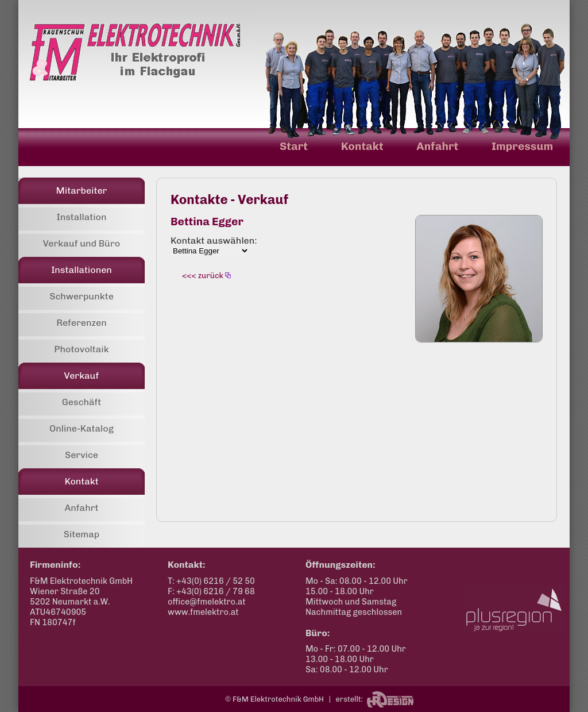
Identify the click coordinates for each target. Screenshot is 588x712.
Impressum (522, 146)
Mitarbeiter (82, 190)
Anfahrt (437, 146)
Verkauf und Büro (82, 243)
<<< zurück (203, 275)
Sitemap (82, 534)
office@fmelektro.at (207, 602)
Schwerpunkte (82, 296)
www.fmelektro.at (203, 612)
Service (82, 455)
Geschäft (82, 402)
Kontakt (362, 146)
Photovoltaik (81, 349)
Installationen (82, 270)
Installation (81, 217)
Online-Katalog (82, 428)
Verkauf (82, 376)
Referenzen (81, 323)
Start (294, 146)
